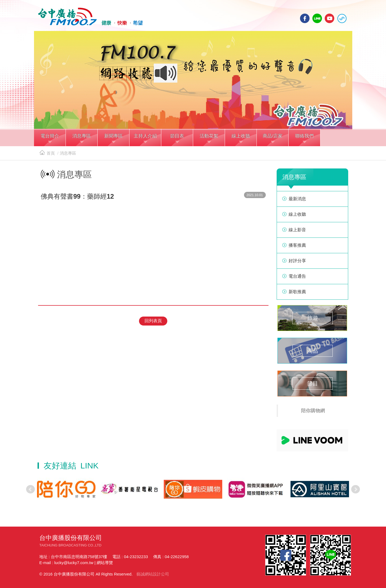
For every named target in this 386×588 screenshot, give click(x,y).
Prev (30, 489)
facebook (305, 18)
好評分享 (297, 261)
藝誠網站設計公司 (153, 574)
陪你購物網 (313, 411)
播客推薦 (297, 245)
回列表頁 (153, 321)
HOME (90, 17)
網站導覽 (105, 563)
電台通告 (297, 276)
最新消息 (297, 199)
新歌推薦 (297, 292)
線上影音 (297, 230)
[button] (50, 138)
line (317, 18)
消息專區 (68, 153)
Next (356, 489)
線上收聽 (342, 18)
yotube (329, 18)
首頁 (47, 153)
